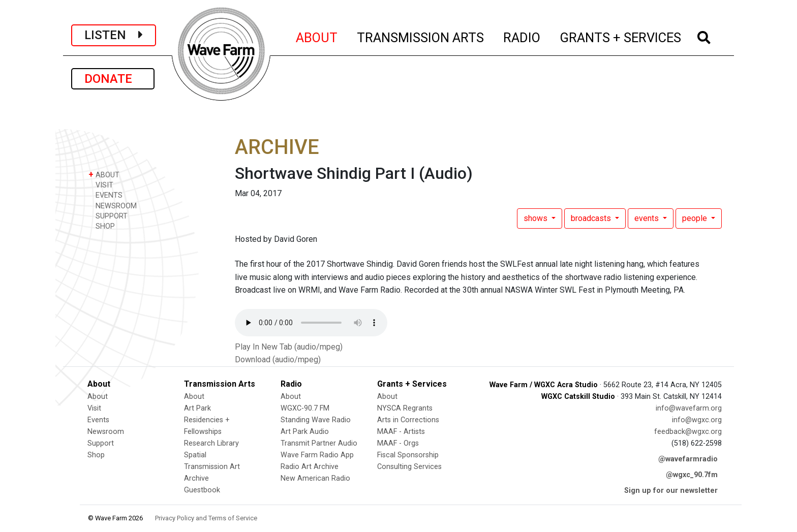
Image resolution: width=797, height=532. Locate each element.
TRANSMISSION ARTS (421, 36)
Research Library (211, 443)
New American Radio (315, 478)
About (98, 397)
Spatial (195, 455)
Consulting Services (409, 467)
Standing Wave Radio (316, 420)
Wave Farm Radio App (317, 455)
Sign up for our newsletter (671, 491)
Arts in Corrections (408, 420)
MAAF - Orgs (398, 443)
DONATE (113, 79)
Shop (96, 455)
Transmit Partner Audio (319, 443)
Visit (94, 408)
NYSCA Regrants (405, 408)
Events (98, 420)
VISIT (101, 185)
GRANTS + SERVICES (621, 36)
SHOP (102, 226)
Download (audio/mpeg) (278, 359)
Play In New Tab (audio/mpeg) (289, 347)
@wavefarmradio (688, 459)
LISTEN (114, 35)
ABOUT (317, 36)
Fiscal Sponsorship (408, 455)
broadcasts (592, 218)
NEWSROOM (113, 206)
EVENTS (105, 195)
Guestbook (202, 490)
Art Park (197, 408)
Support (101, 443)
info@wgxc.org (697, 420)
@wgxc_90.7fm (692, 475)
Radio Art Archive (310, 467)
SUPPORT (108, 216)
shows (537, 218)
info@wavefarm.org (689, 408)
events (648, 218)
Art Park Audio (305, 432)
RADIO (522, 36)
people (696, 218)
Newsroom (106, 432)
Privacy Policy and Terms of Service (206, 518)
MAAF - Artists (401, 432)
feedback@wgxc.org (688, 432)
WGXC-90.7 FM (305, 408)
